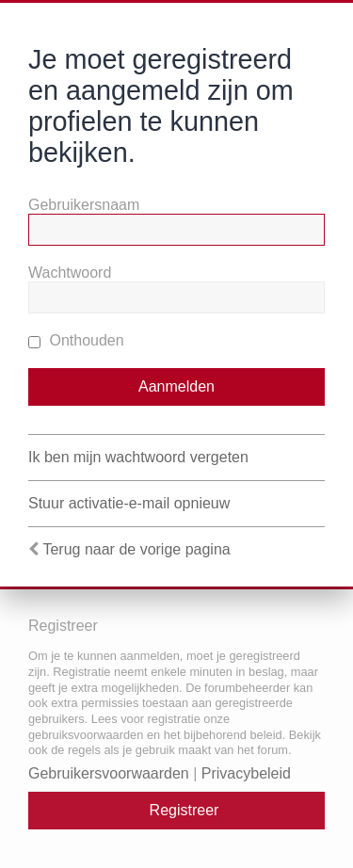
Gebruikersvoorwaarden (109, 773)
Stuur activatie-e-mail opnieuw (129, 503)
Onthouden (76, 340)
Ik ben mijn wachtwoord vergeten (138, 457)
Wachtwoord (70, 273)
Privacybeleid (246, 773)
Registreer (185, 810)
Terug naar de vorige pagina (136, 549)
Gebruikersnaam (84, 205)
